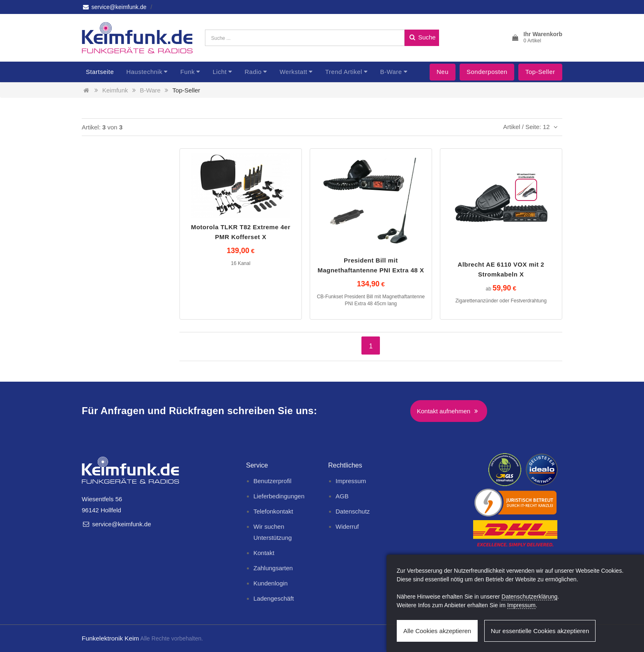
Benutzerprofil (273, 481)
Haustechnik (144, 72)
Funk (187, 72)
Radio (253, 72)
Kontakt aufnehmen (449, 411)
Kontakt (264, 553)
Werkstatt (294, 72)
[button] (537, 38)
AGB (342, 496)
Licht (220, 72)
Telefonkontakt (273, 511)
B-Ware (391, 72)
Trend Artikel (344, 72)
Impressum (351, 481)
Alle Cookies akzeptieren (437, 631)
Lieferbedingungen (279, 496)
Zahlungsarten (273, 568)
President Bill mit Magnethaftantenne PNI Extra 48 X (371, 265)
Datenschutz (353, 511)
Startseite (100, 72)
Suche (422, 37)
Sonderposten (487, 72)
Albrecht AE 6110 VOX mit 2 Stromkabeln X (501, 269)
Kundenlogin (270, 583)
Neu (443, 72)
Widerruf (347, 526)
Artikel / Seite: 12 (532, 127)
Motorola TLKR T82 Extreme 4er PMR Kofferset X (241, 232)
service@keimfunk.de (114, 7)
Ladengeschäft (274, 598)
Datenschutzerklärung (529, 597)
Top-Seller (540, 72)
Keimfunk (115, 90)
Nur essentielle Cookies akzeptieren (540, 631)
